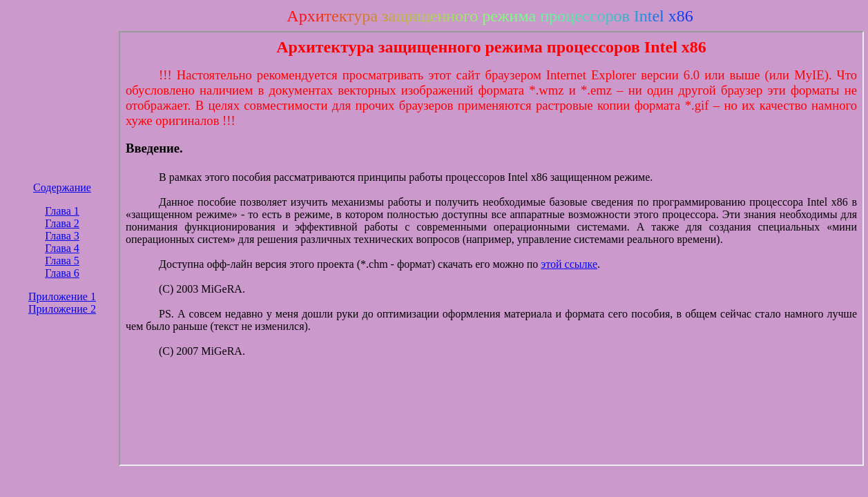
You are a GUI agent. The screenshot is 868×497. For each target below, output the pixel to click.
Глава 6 (62, 273)
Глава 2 (62, 223)
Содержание (62, 187)
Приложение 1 (62, 296)
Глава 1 (62, 211)
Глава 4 (62, 248)
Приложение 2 (62, 309)
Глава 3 (62, 236)
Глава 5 (62, 261)
